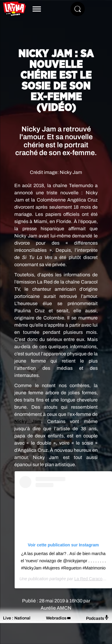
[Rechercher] (78, 9)
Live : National (17, 618)
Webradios (56, 618)
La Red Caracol (89, 579)
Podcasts (98, 618)
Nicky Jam (28, 421)
